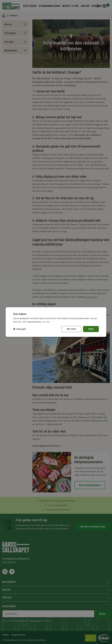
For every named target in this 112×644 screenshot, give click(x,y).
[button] (19, 329)
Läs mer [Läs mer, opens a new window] (46, 322)
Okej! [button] (91, 329)
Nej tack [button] (71, 329)
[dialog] (56, 322)
